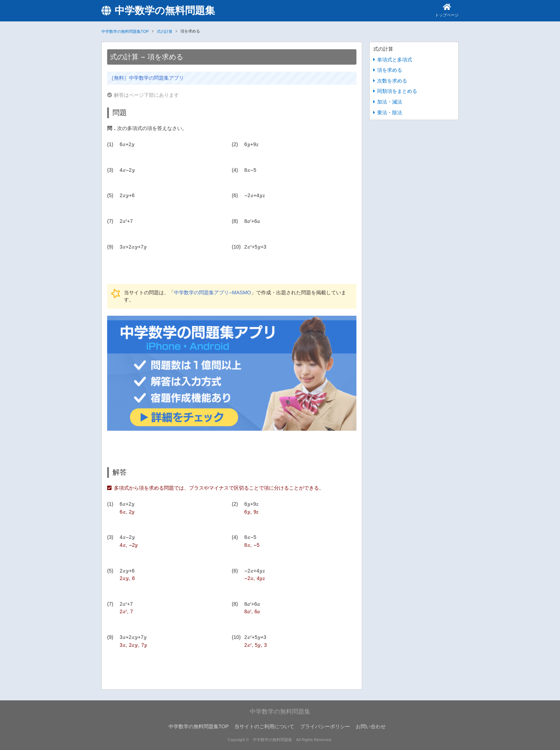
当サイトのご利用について (264, 727)
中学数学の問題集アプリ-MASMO (212, 293)
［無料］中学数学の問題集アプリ (146, 78)
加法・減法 (390, 102)
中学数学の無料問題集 (158, 11)
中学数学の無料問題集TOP (125, 32)
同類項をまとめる (397, 91)
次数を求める (392, 81)
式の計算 (165, 32)
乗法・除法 (390, 112)
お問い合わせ (371, 727)
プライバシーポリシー (325, 727)
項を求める (390, 70)
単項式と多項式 (395, 59)
